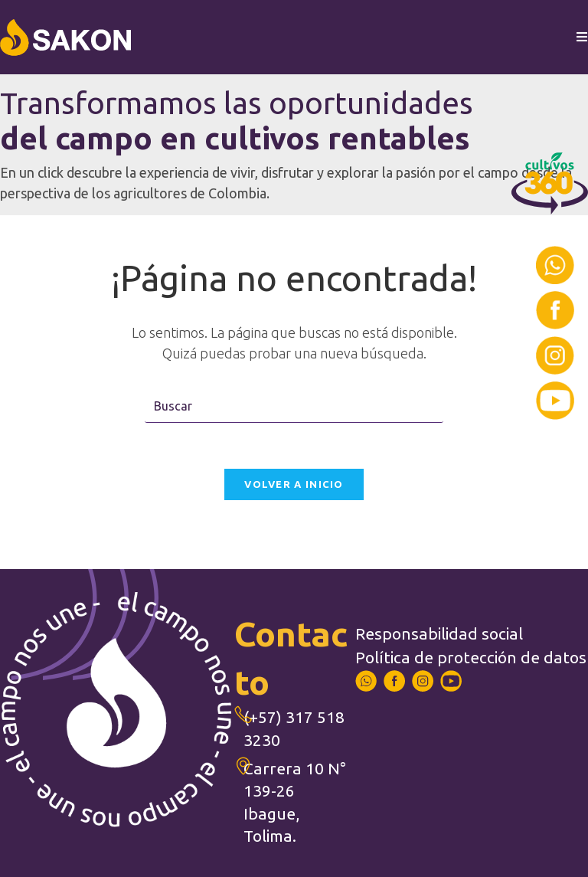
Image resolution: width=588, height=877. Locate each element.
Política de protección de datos (471, 657)
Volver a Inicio (294, 484)
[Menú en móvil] (582, 37)
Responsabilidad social (439, 633)
